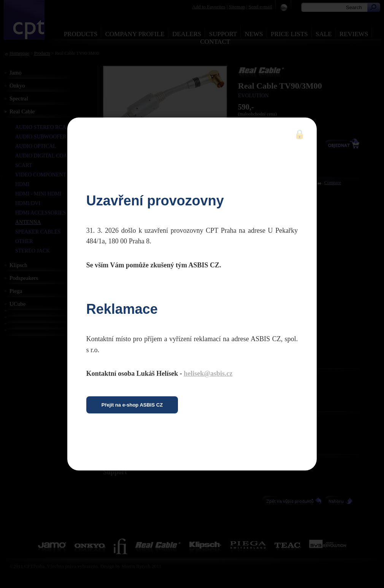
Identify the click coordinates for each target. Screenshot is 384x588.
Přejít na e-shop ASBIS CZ (132, 405)
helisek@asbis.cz (208, 373)
